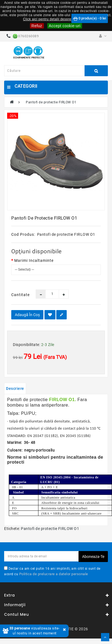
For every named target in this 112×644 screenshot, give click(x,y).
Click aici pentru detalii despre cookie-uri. (56, 19)
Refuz (37, 26)
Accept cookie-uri (65, 26)
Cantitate (19, 295)
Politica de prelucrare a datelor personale (54, 574)
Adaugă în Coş (27, 315)
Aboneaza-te (93, 557)
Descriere (15, 388)
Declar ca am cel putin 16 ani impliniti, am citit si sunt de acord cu (52, 571)
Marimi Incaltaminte (34, 260)
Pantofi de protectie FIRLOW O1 (51, 102)
